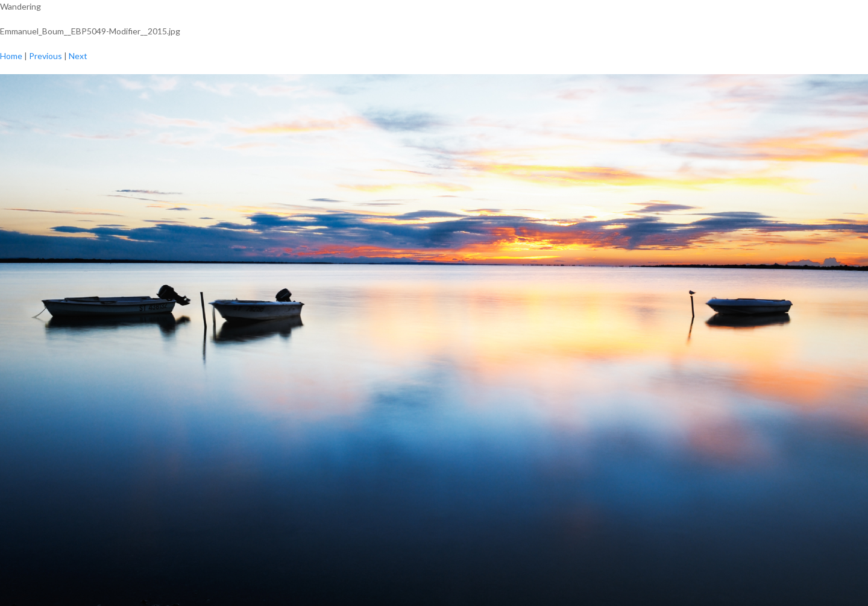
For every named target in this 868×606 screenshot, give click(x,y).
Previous (46, 56)
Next (78, 56)
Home (11, 56)
